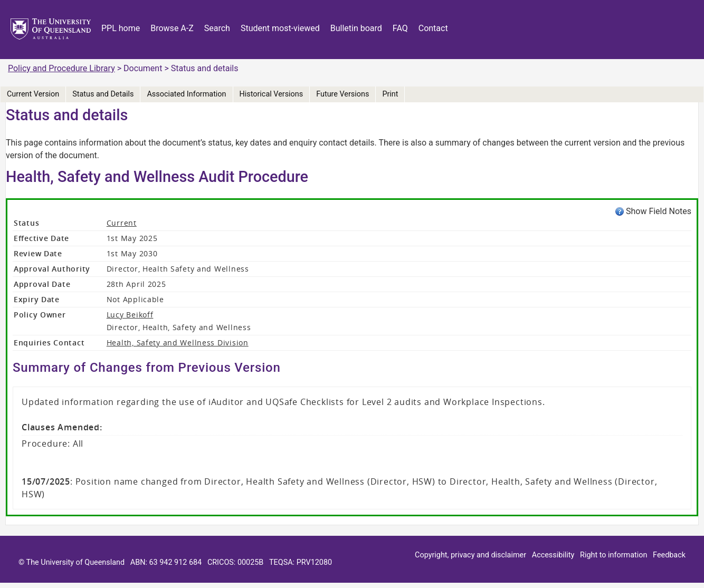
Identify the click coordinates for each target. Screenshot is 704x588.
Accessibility (553, 555)
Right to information (613, 555)
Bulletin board (356, 28)
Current (122, 223)
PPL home (121, 28)
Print (390, 94)
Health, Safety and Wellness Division (178, 343)
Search (217, 28)
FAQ (400, 28)
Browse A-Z (172, 28)
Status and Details (103, 94)
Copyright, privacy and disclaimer (470, 555)
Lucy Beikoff (130, 315)
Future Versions (343, 94)
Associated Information (186, 94)
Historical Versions (272, 94)
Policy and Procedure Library (61, 68)
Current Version (33, 94)
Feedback (669, 555)
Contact (433, 28)
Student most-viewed (280, 28)
